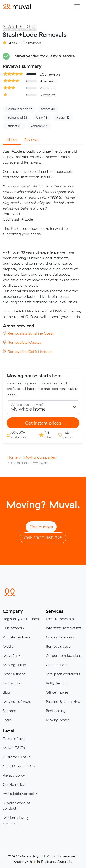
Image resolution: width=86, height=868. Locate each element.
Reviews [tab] (31, 139)
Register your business (21, 619)
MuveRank (12, 655)
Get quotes (41, 527)
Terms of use (14, 738)
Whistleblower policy (20, 794)
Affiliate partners (17, 637)
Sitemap (10, 711)
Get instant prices (43, 423)
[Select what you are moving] (43, 407)
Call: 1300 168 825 (43, 538)
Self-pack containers (63, 674)
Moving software (17, 701)
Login (7, 720)
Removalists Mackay (22, 342)
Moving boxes (58, 720)
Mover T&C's (14, 748)
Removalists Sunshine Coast (28, 333)
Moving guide (14, 665)
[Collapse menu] (77, 6)
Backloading (56, 711)
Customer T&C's (16, 757)
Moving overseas (60, 637)
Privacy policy (14, 775)
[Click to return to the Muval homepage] (17, 6)
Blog (6, 692)
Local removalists (60, 619)
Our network (14, 628)
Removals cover (59, 646)
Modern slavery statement (16, 820)
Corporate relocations (64, 655)
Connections (56, 665)
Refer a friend (14, 674)
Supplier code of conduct (16, 806)
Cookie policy (14, 784)
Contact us (12, 683)
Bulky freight (56, 683)
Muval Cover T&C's (19, 766)
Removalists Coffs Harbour (27, 352)
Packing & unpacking (63, 701)
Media (8, 646)
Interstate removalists (64, 628)
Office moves (57, 692)
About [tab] (12, 139)
